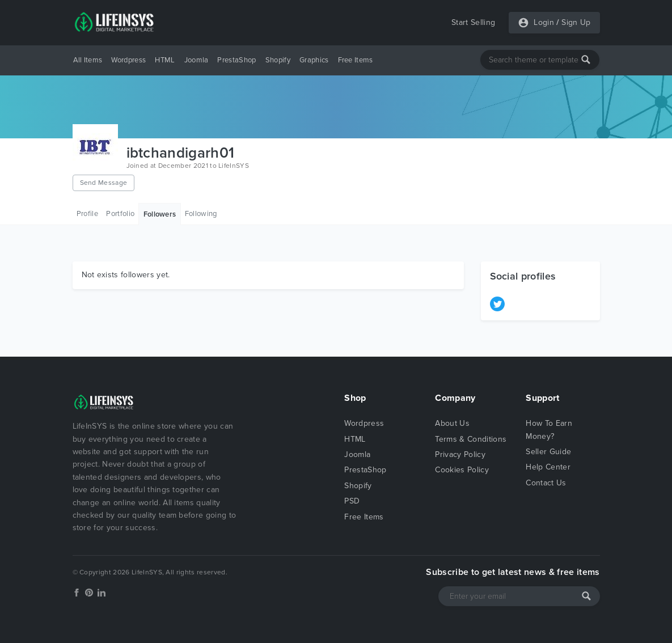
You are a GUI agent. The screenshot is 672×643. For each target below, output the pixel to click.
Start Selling (473, 22)
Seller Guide (548, 452)
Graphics (314, 60)
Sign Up (576, 22)
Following (201, 214)
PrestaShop (236, 60)
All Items (88, 60)
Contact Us (546, 483)
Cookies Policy (462, 470)
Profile (87, 214)
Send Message (104, 183)
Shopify (278, 60)
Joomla (196, 60)
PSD (352, 501)
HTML (165, 60)
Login (544, 22)
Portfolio (120, 214)
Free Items (356, 60)
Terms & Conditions (471, 439)
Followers (160, 214)
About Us (452, 423)
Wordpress (128, 60)
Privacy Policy (460, 454)
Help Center (548, 467)
